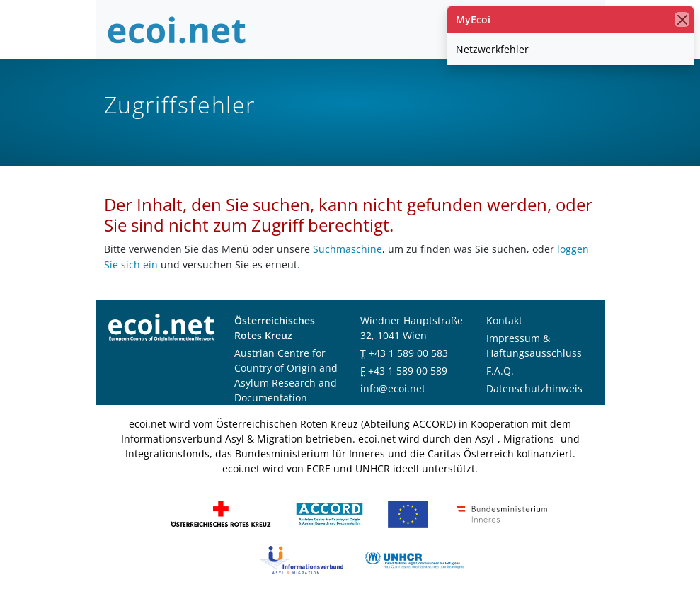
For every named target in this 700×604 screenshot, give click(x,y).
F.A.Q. (500, 371)
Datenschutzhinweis (534, 388)
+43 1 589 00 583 (408, 353)
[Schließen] (682, 19)
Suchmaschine (348, 249)
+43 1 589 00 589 (408, 371)
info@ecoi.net (393, 388)
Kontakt (504, 320)
